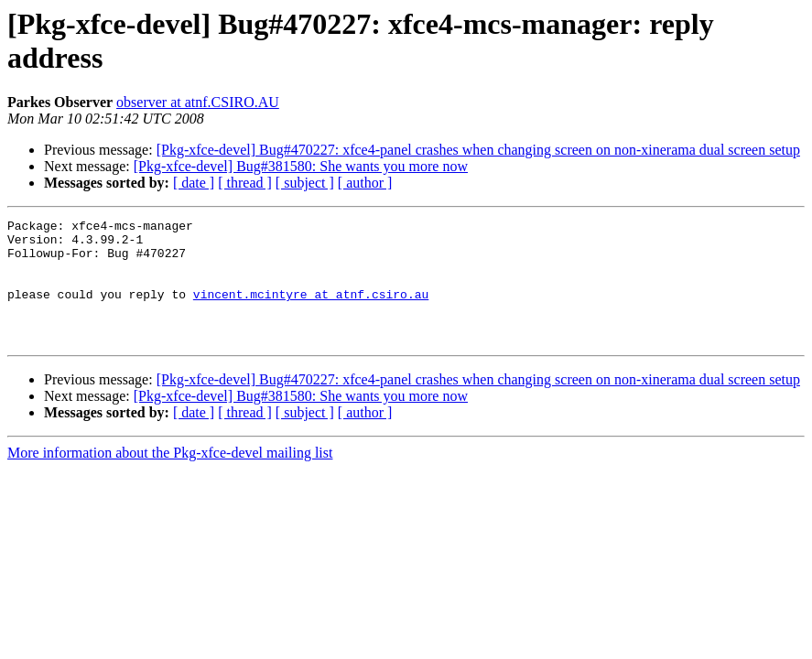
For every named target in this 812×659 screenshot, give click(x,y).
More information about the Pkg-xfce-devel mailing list (170, 477)
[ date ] (194, 183)
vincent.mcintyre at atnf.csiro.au (311, 310)
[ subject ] (305, 183)
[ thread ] (245, 183)
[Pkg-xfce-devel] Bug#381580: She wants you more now (301, 166)
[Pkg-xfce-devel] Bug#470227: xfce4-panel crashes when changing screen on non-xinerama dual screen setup (478, 150)
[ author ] (365, 183)
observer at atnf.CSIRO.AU (198, 102)
